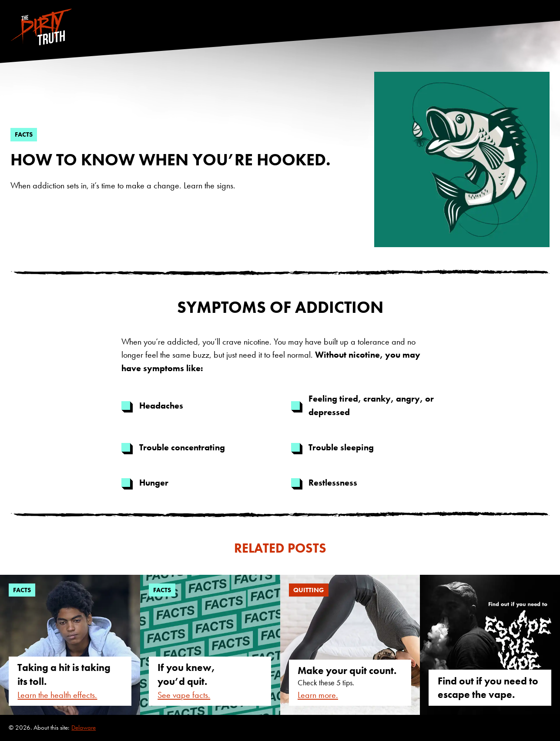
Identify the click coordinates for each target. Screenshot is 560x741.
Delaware (84, 728)
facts (24, 134)
